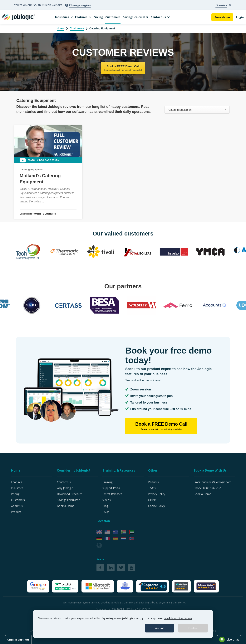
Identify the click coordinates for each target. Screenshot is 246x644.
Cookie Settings (18, 640)
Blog (105, 506)
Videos (107, 500)
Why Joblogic (65, 488)
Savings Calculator (68, 500)
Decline (193, 628)
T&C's (152, 488)
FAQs (106, 512)
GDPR (152, 500)
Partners (153, 482)
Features (81, 17)
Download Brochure (69, 494)
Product (16, 512)
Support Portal (111, 488)
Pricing (98, 17)
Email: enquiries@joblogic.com (213, 482)
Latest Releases (112, 494)
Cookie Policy (157, 506)
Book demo (222, 17)
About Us (17, 506)
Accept (160, 628)
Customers (113, 17)
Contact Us (64, 482)
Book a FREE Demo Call (123, 68)
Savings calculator (136, 17)
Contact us (158, 17)
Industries (62, 17)
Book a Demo (66, 506)
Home (60, 28)
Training (107, 482)
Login (240, 17)
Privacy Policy (157, 494)
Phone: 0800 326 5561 (208, 488)
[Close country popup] (223, 5)
